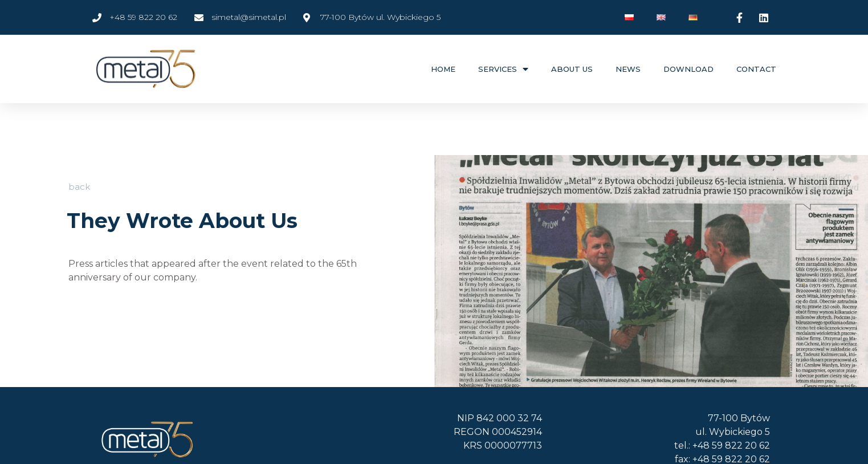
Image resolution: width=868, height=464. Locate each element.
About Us (572, 69)
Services (503, 69)
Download (688, 69)
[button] (79, 186)
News (628, 69)
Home (443, 69)
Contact (756, 69)
